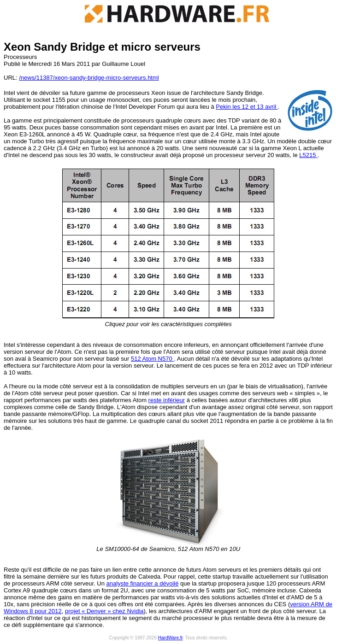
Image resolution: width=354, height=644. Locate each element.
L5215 (308, 155)
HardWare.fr (171, 638)
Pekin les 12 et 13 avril (247, 107)
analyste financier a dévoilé (143, 583)
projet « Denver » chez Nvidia (104, 611)
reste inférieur (167, 400)
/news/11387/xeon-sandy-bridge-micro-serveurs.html (89, 78)
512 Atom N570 (152, 359)
